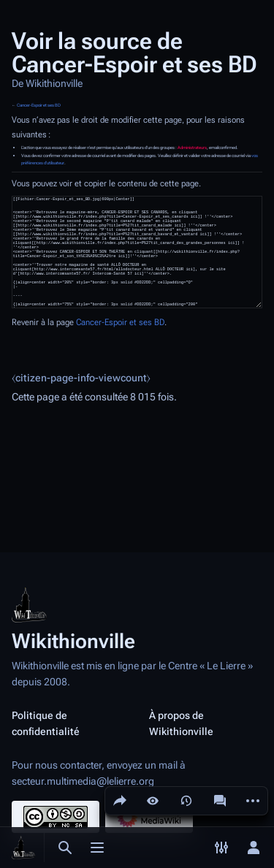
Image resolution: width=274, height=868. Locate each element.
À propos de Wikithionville (181, 723)
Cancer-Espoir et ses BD (39, 105)
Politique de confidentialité (46, 723)
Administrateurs (192, 148)
